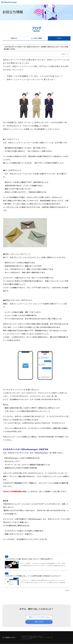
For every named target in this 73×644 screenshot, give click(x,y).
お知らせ (14, 38)
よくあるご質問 (36, 38)
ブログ (59, 38)
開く (71, 2)
